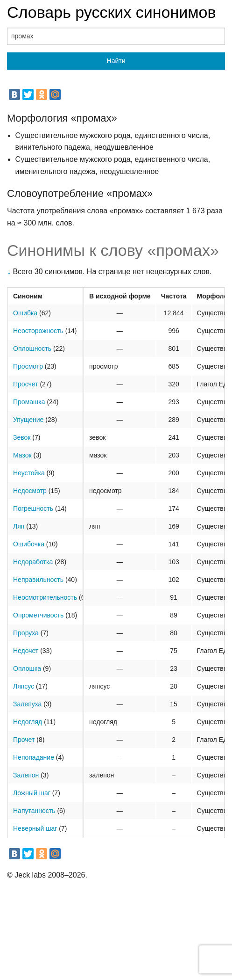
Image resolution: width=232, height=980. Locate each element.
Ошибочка (29, 544)
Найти (116, 61)
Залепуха (27, 704)
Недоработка (33, 562)
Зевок (22, 437)
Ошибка (25, 313)
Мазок (22, 455)
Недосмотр (30, 491)
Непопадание (34, 757)
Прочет (24, 740)
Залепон (26, 775)
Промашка (29, 402)
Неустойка (29, 473)
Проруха (26, 633)
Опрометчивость (38, 615)
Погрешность (33, 508)
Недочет (26, 651)
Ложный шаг (32, 793)
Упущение (28, 420)
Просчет (26, 384)
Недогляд (28, 722)
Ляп (19, 526)
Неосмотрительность (45, 597)
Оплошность (32, 348)
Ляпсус (24, 686)
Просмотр (28, 366)
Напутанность (34, 811)
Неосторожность (38, 331)
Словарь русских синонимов (112, 12)
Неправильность (38, 580)
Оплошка (27, 668)
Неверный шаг (35, 828)
